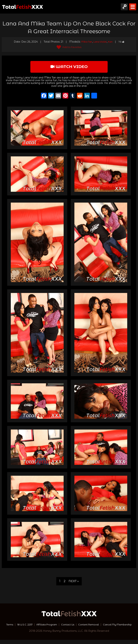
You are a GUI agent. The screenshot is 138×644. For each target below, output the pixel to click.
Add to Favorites (69, 47)
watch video (69, 67)
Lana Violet (100, 42)
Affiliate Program (63, 625)
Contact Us (85, 625)
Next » (74, 582)
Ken (111, 42)
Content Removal (107, 625)
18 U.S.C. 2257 (39, 625)
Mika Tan (86, 42)
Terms (22, 625)
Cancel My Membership (69, 629)
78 (123, 42)
